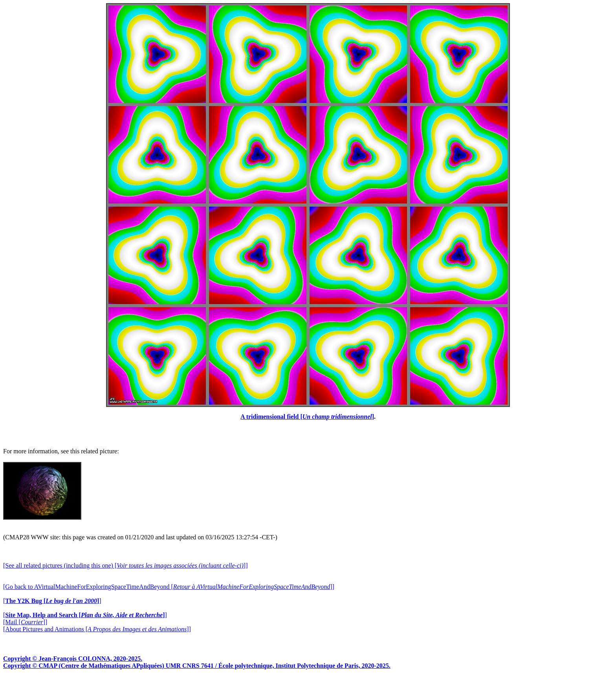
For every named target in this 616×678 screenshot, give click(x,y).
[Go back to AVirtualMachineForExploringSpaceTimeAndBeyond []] (169, 587)
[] (52, 601)
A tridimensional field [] (307, 417)
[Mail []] (25, 622)
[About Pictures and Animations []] (97, 629)
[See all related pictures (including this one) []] (125, 565)
